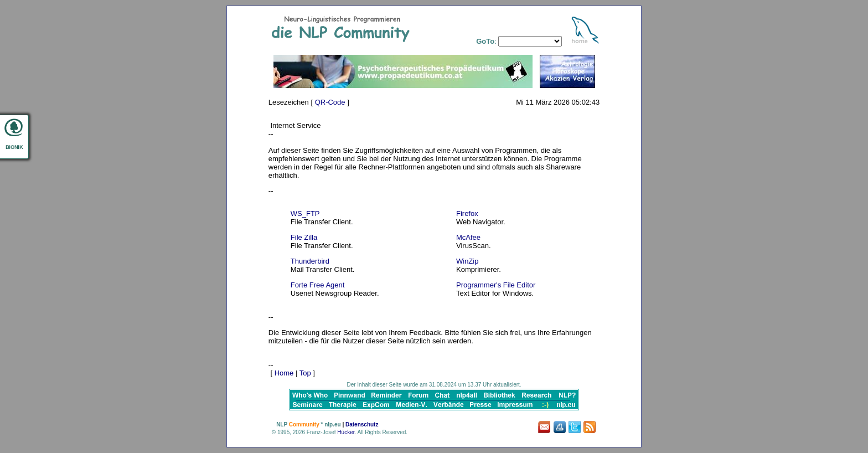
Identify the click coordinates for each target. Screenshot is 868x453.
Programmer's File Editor (496, 285)
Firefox (467, 213)
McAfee (468, 237)
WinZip (467, 261)
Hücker (346, 432)
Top (305, 373)
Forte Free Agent (318, 285)
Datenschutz (362, 424)
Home (284, 373)
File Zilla (304, 237)
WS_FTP (305, 213)
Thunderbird (310, 261)
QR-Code (330, 102)
